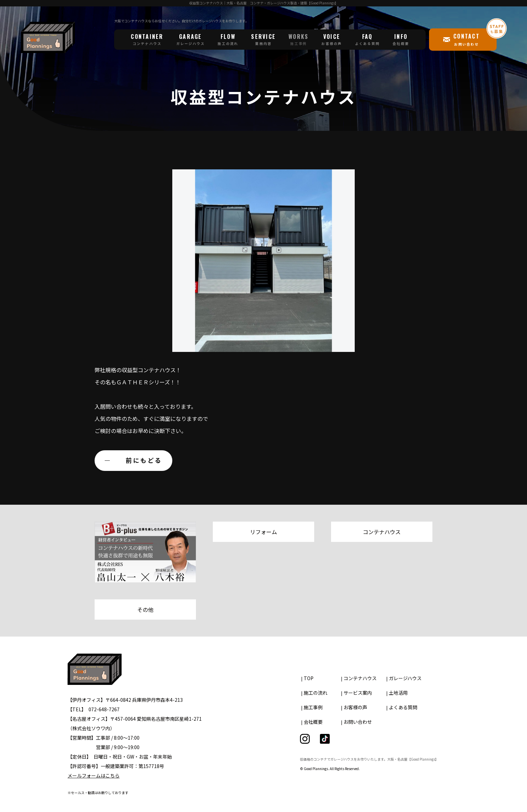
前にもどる (144, 460)
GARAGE (191, 39)
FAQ (367, 39)
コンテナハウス (382, 532)
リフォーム (263, 532)
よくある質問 (403, 707)
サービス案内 (358, 693)
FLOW (228, 39)
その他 (145, 610)
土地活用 (398, 693)
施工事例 (313, 707)
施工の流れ (316, 693)
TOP (309, 678)
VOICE (332, 39)
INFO (401, 39)
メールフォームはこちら (94, 775)
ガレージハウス (405, 678)
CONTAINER (147, 39)
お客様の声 (355, 707)
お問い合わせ (358, 722)
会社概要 (313, 722)
